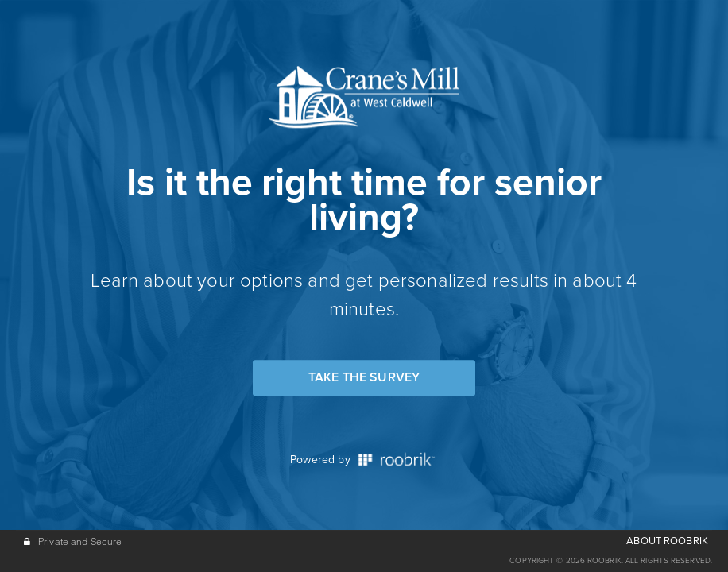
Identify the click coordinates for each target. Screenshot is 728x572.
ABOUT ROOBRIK (667, 541)
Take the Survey (364, 377)
